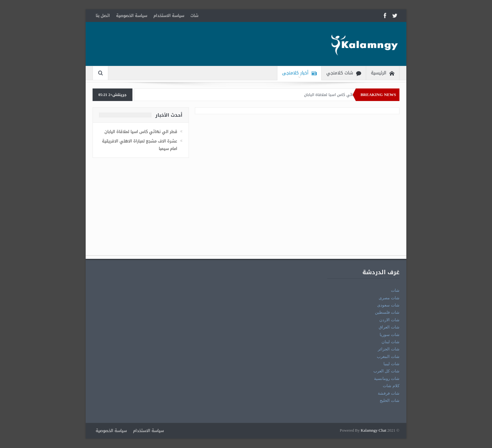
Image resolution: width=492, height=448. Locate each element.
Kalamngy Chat (373, 431)
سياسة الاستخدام (169, 16)
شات (194, 16)
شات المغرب (388, 357)
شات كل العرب (386, 371)
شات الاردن (389, 320)
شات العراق (389, 327)
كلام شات (391, 386)
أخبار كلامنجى (299, 73)
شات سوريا (390, 335)
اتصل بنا (103, 16)
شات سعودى (388, 305)
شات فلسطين (387, 312)
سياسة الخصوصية (132, 16)
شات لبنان (390, 342)
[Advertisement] (246, 211)
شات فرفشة (389, 393)
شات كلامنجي (344, 73)
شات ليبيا (391, 364)
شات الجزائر (389, 349)
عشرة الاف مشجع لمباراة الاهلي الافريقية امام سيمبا (140, 145)
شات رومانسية (387, 379)
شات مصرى (389, 298)
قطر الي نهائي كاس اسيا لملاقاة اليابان (336, 95)
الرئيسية (383, 73)
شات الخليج (390, 400)
